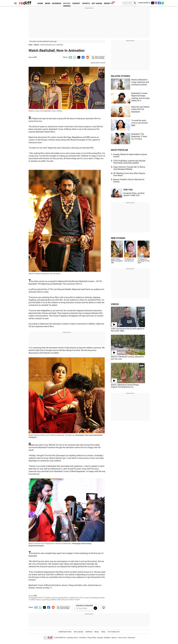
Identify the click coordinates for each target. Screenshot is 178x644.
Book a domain (78, 632)
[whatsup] (163, 3)
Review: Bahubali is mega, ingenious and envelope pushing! (140, 82)
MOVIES (67, 3)
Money (97, 632)
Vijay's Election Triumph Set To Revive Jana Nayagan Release (129, 168)
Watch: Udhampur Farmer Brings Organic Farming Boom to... (125, 386)
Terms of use (122, 638)
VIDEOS (115, 304)
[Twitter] (153, 3)
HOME (40, 3)
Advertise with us (73, 638)
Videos (103, 632)
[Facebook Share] (83, 57)
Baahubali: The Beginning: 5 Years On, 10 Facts (139, 136)
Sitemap (100, 638)
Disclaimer (83, 638)
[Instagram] (156, 3)
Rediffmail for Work (65, 632)
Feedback (107, 638)
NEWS (48, 3)
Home (31, 45)
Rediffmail (89, 632)
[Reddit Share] (87, 57)
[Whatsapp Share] (74, 57)
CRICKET (76, 3)
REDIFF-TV (109, 3)
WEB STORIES (118, 238)
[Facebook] (159, 3)
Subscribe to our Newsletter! (85, 606)
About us (114, 638)
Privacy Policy (92, 638)
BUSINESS (57, 3)
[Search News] (134, 3)
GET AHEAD (97, 3)
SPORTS (86, 3)
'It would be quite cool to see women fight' (140, 123)
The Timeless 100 (114, 632)
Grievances (131, 638)
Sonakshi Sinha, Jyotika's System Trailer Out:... (134, 194)
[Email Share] (70, 57)
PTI (35, 57)
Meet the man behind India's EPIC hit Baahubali (140, 109)
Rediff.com (62, 638)
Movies (37, 45)
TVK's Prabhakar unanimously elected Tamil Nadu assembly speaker (129, 162)
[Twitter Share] (79, 57)
